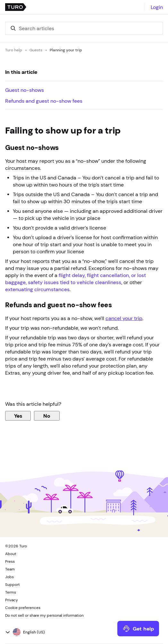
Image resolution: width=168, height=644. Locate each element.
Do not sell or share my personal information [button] (44, 615)
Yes (18, 416)
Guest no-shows (25, 90)
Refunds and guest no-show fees (44, 101)
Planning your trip (66, 50)
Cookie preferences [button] (23, 608)
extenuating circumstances (37, 289)
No (47, 416)
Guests (36, 50)
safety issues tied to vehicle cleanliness (75, 282)
